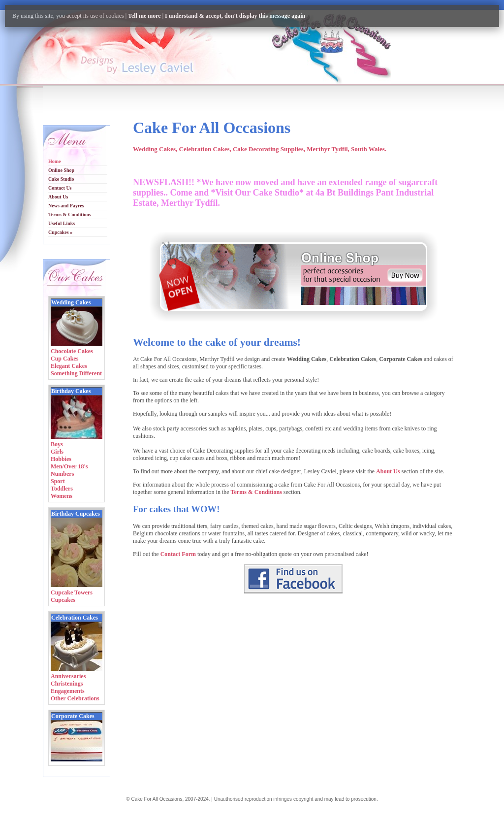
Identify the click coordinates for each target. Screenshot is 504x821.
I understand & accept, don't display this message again (235, 16)
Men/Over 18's (69, 466)
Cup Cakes (64, 359)
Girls (57, 452)
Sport (58, 481)
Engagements (68, 691)
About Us (388, 471)
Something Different (76, 373)
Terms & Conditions (256, 492)
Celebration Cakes (75, 618)
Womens (62, 496)
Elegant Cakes (69, 366)
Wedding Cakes (71, 302)
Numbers (62, 474)
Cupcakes (63, 600)
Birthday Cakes (71, 391)
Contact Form (178, 554)
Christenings (67, 684)
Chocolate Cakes (72, 351)
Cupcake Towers (72, 592)
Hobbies (61, 459)
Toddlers (62, 489)
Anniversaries (68, 676)
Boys (57, 444)
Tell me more (144, 16)
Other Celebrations (75, 698)
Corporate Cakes (73, 716)
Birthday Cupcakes (76, 514)
